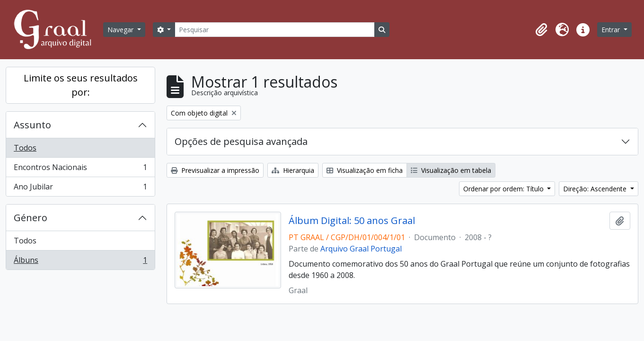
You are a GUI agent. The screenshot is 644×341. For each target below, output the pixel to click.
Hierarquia (293, 170)
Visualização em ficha (365, 170)
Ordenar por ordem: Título (504, 189)
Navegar (121, 30)
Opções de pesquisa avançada (241, 141)
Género (31, 218)
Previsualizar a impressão (215, 170)
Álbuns (80, 262)
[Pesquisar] (274, 30)
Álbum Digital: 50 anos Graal (352, 221)
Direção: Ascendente (596, 189)
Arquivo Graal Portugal (361, 249)
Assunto (32, 125)
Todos (25, 148)
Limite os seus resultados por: (81, 85)
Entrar (612, 30)
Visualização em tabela (451, 170)
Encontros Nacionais (80, 169)
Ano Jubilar (80, 188)
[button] (541, 30)
